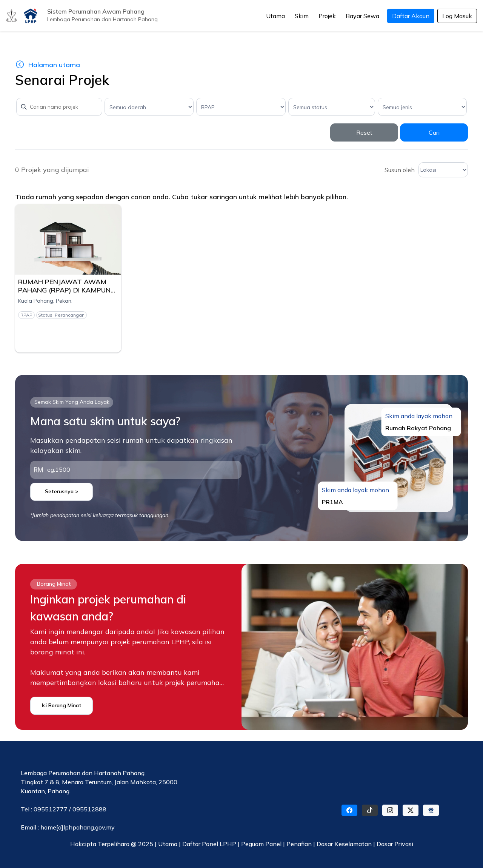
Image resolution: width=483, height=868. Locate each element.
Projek (327, 16)
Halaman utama (48, 65)
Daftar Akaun (411, 16)
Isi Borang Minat (62, 705)
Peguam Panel (261, 844)
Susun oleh (400, 170)
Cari (434, 132)
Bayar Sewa (362, 16)
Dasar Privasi (395, 844)
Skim (302, 16)
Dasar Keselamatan (345, 844)
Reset (364, 132)
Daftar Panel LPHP (209, 844)
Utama (275, 16)
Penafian (300, 844)
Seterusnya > (62, 491)
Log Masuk (457, 16)
